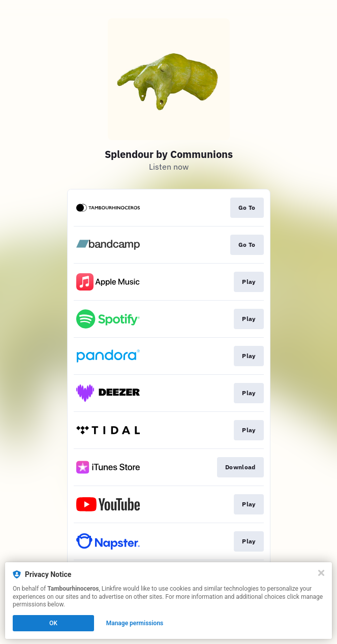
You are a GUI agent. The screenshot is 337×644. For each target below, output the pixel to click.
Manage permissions (135, 623)
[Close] (321, 573)
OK (53, 623)
